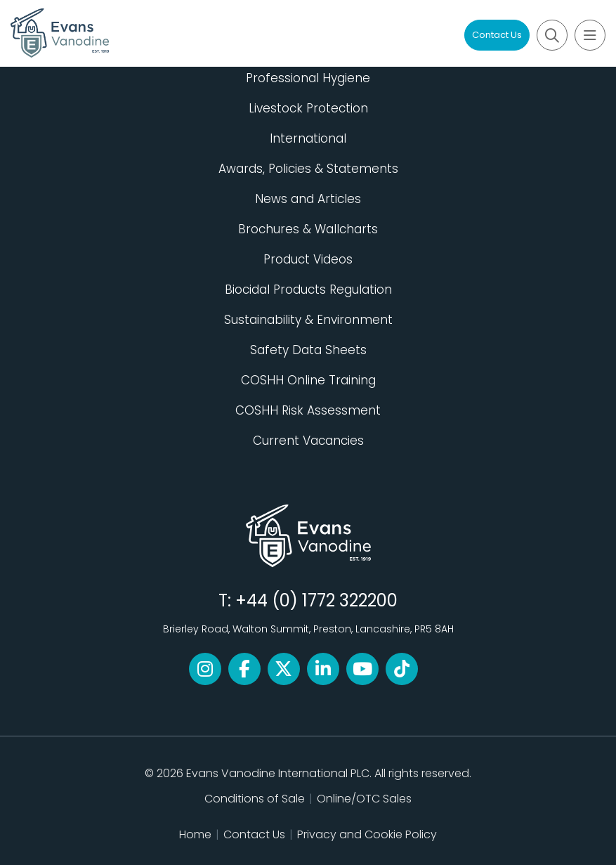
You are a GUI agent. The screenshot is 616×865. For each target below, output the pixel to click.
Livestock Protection (308, 108)
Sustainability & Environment (308, 320)
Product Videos (308, 259)
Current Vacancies (308, 441)
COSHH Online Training (308, 380)
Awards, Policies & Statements (308, 169)
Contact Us (497, 35)
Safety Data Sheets (308, 350)
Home (195, 834)
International (308, 138)
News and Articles (308, 199)
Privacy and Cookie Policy (367, 834)
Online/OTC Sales (364, 799)
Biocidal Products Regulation (308, 290)
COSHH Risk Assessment (308, 410)
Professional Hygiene (308, 78)
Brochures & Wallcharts (308, 229)
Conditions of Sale (255, 799)
